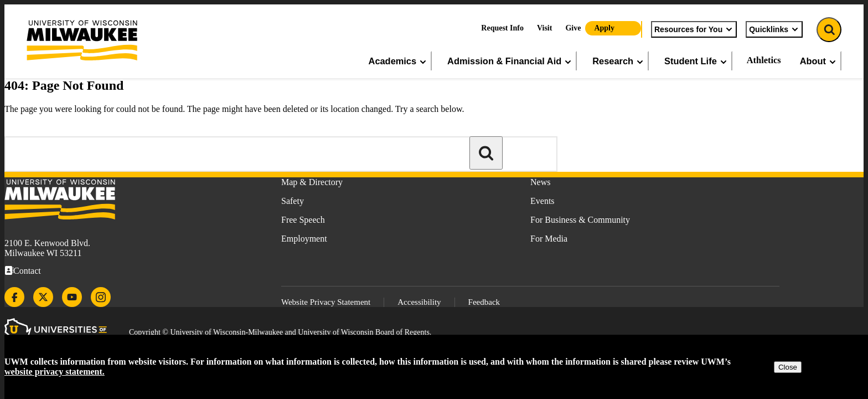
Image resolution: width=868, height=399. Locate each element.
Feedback (484, 302)
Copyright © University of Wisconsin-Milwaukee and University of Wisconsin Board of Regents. (280, 332)
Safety (293, 201)
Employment (304, 239)
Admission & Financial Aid (510, 61)
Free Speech (303, 220)
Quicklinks (774, 29)
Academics (398, 61)
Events (542, 201)
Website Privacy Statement (326, 302)
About (818, 61)
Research (618, 61)
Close (788, 367)
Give (573, 28)
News (540, 182)
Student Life (696, 61)
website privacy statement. (55, 372)
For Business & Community (580, 220)
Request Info (502, 28)
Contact (27, 271)
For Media (549, 239)
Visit (544, 28)
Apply (604, 28)
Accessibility (419, 302)
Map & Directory (312, 182)
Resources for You (694, 29)
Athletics (764, 60)
